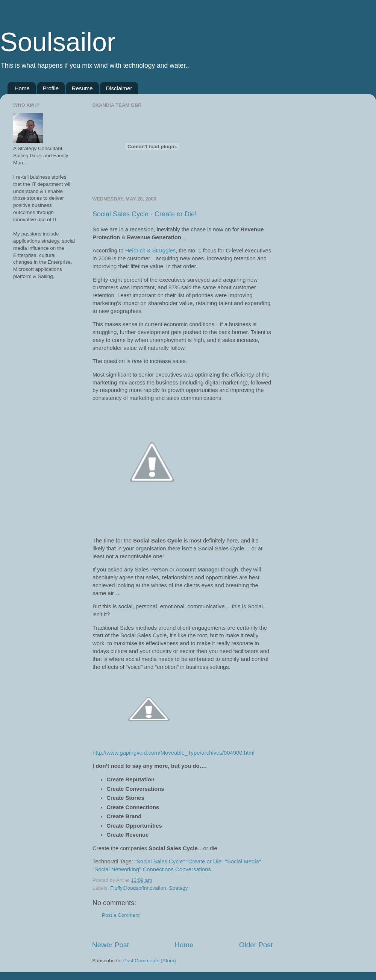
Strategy (178, 888)
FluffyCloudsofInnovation (138, 888)
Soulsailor (58, 42)
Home (22, 88)
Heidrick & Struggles (150, 251)
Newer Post (111, 945)
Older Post (256, 945)
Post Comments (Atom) (150, 961)
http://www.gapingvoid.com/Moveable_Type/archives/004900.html (174, 753)
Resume (82, 88)
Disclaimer (119, 88)
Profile (51, 88)
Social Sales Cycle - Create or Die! (145, 214)
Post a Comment (121, 915)
